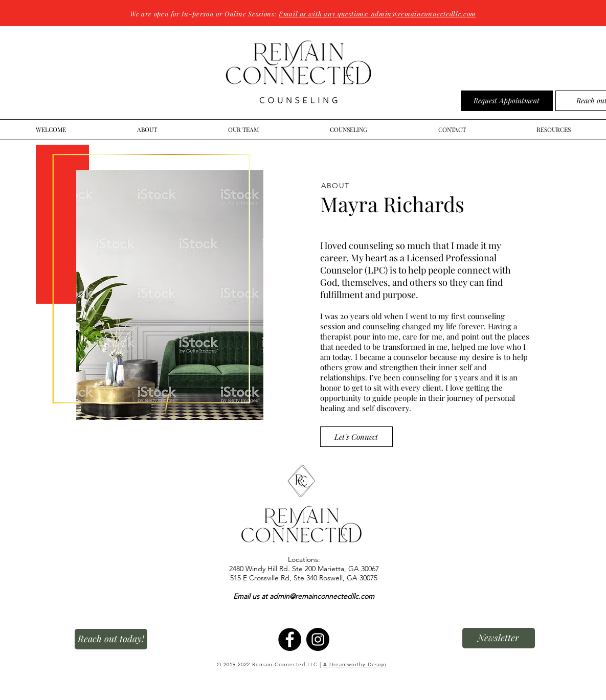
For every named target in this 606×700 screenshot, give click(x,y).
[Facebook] (290, 639)
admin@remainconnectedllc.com (322, 596)
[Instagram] (318, 639)
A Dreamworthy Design (355, 664)
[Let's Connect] (356, 437)
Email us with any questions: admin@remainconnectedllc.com (377, 14)
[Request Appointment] (507, 101)
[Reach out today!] (111, 639)
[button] (499, 638)
